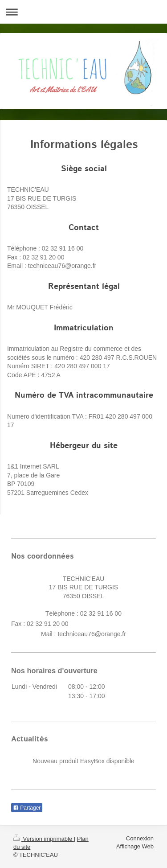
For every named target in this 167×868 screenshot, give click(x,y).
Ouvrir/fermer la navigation (83, 12)
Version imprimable (44, 839)
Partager (27, 808)
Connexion (140, 838)
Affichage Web (135, 846)
